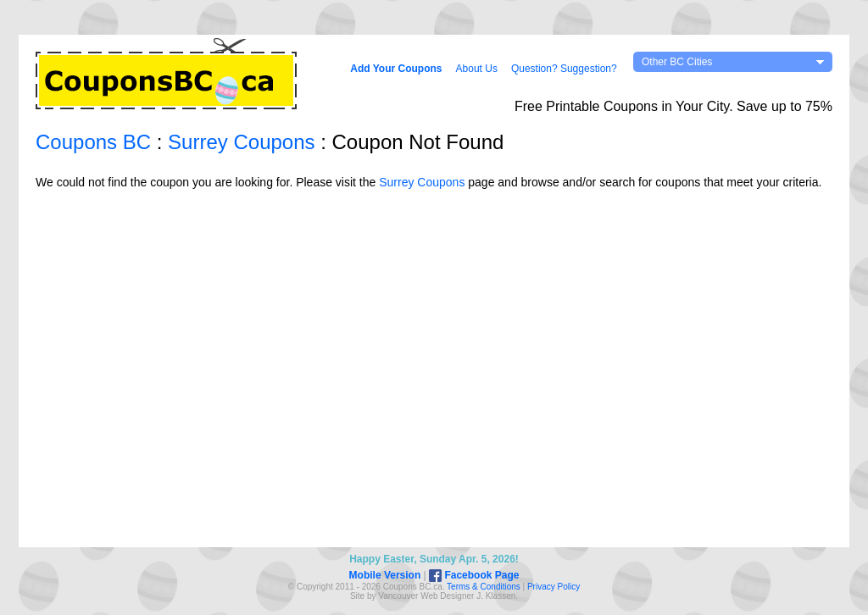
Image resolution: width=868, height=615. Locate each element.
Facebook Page (474, 575)
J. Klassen (496, 596)
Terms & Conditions (484, 587)
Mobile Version (385, 575)
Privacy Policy (554, 587)
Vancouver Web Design (422, 596)
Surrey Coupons (241, 142)
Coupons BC (93, 142)
